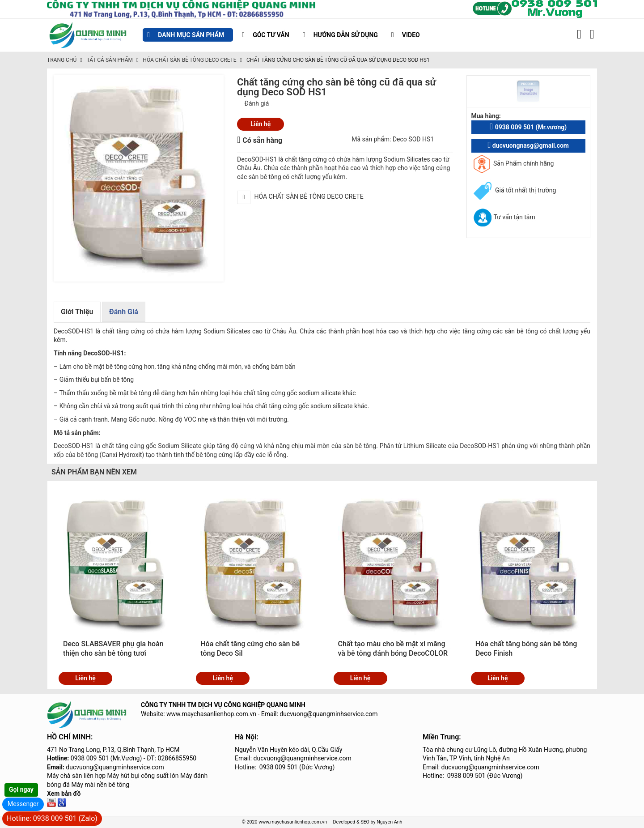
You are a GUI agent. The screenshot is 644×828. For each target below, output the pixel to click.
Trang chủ (62, 60)
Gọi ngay (21, 790)
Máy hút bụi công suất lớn (143, 776)
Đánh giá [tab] (124, 312)
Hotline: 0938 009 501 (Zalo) (52, 818)
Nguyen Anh (389, 822)
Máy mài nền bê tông (100, 785)
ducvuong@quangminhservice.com (115, 767)
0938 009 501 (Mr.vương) (528, 126)
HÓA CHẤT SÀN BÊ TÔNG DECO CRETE (189, 60)
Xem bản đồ (64, 794)
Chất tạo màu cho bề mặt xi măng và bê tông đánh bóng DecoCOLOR (393, 649)
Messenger (23, 804)
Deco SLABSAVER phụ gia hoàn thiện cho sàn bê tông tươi (113, 649)
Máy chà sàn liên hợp (76, 776)
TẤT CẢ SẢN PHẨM (110, 60)
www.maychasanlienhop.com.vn (211, 714)
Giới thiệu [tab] (77, 312)
